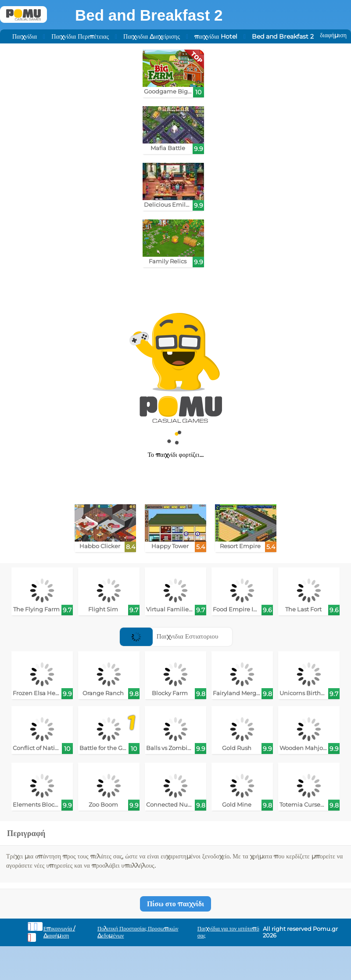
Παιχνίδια (25, 36)
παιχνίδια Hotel (216, 36)
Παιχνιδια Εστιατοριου (169, 636)
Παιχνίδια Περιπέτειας (80, 36)
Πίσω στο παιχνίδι (175, 904)
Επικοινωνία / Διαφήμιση (59, 932)
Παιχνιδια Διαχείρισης (152, 36)
